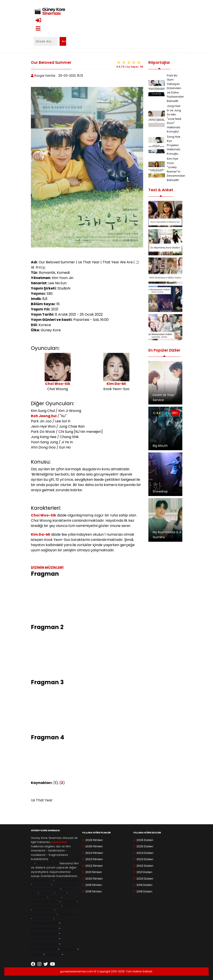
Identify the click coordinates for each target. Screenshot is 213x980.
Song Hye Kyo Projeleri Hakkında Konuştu (174, 145)
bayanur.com (43, 918)
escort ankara (43, 910)
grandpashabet (44, 923)
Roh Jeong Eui (44, 416)
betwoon (68, 949)
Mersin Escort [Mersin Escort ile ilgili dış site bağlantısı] (69, 914)
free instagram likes (45, 889)
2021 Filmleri (94, 872)
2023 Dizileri (145, 859)
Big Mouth (160, 446)
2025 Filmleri (94, 846)
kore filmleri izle (48, 863)
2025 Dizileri (145, 846)
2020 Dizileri (145, 879)
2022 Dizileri (145, 866)
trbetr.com (71, 906)
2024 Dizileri (145, 853)
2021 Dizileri (144, 872)
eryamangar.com (43, 914)
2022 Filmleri (94, 866)
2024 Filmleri (94, 853)
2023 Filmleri (94, 859)
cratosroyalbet (44, 949)
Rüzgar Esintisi (45, 76)
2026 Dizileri (145, 840)
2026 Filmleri (94, 840)
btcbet (61, 893)
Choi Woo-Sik (58, 384)
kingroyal (46, 893)
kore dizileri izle (42, 880)
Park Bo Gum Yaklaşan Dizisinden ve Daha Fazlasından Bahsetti (175, 88)
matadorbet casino (45, 901)
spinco (37, 955)
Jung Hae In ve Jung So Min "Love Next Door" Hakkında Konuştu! (174, 119)
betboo (55, 897)
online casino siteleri (46, 906)
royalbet (53, 955)
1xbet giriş (69, 901)
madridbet (39, 897)
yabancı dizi (42, 884)
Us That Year (42, 800)
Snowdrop (160, 491)
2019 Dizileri (144, 885)
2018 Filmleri (94, 891)
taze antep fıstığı (67, 880)
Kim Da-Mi (116, 384)
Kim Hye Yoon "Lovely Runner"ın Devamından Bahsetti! (176, 169)
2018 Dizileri (144, 891)
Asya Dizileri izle (65, 884)
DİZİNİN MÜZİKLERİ (47, 568)
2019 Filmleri (94, 885)
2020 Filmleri (94, 879)
